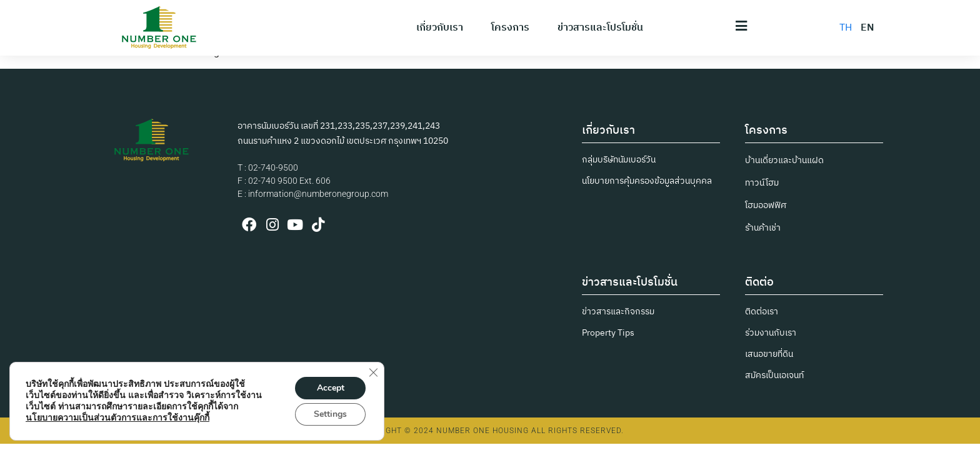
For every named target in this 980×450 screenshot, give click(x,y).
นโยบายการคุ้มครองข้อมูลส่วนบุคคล (647, 181)
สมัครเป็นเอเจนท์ (774, 375)
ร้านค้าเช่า (763, 228)
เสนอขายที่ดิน (769, 354)
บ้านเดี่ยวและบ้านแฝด (784, 160)
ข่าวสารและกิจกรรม (618, 312)
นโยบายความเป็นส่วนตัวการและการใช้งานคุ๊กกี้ (117, 418)
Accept (331, 388)
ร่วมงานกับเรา (771, 333)
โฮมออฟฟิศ (766, 205)
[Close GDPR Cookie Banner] (373, 372)
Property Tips (608, 333)
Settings (330, 414)
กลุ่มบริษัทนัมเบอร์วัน (619, 160)
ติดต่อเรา (762, 312)
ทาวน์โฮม (762, 183)
